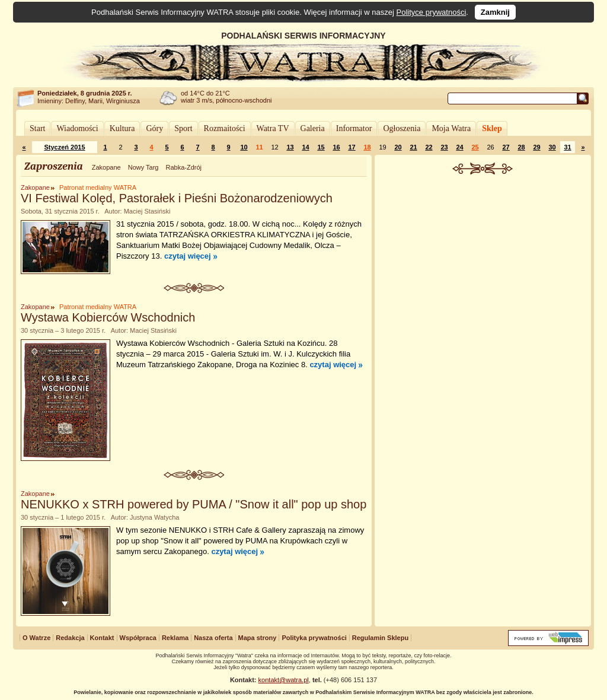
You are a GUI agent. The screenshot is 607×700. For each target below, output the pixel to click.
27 (506, 147)
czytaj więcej (188, 256)
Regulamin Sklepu (380, 638)
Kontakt (102, 638)
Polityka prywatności (314, 638)
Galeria (313, 128)
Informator (354, 128)
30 (552, 147)
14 (305, 147)
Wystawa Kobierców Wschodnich (108, 317)
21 (413, 147)
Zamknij (495, 12)
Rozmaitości (225, 128)
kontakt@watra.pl (284, 680)
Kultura (122, 128)
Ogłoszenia (402, 128)
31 (567, 147)
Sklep (492, 128)
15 (321, 147)
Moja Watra (451, 128)
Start (37, 128)
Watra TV (273, 128)
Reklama (175, 638)
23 (444, 147)
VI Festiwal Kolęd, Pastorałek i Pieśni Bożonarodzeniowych (177, 198)
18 (367, 147)
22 (429, 147)
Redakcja (70, 638)
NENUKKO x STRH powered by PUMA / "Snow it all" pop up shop (194, 504)
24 (459, 147)
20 (398, 147)
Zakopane (106, 167)
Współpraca (138, 638)
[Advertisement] (483, 263)
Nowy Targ (143, 167)
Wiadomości (77, 128)
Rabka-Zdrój (183, 167)
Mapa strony (258, 638)
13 (290, 147)
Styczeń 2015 (64, 147)
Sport (183, 128)
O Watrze (36, 638)
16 (336, 147)
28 (521, 147)
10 (244, 147)
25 (475, 147)
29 (536, 147)
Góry (154, 128)
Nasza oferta (213, 638)
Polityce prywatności (432, 12)
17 (352, 147)
